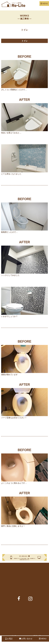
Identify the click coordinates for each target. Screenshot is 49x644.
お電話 (9, 639)
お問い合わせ (26, 639)
